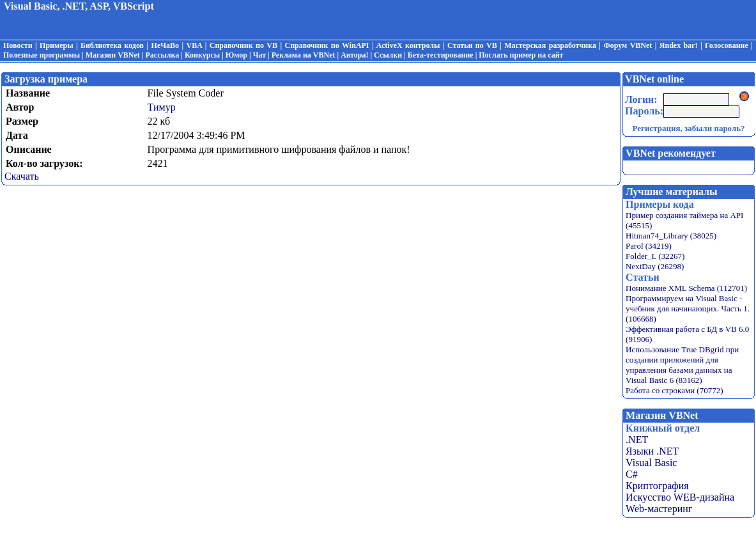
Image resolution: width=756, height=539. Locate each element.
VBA (195, 45)
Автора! (354, 55)
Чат (259, 55)
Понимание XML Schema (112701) (686, 288)
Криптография (657, 486)
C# (632, 474)
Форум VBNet (628, 45)
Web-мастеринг (659, 509)
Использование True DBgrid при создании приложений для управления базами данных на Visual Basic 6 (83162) (682, 365)
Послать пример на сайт (521, 55)
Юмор (236, 55)
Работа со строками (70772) (674, 390)
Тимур (162, 107)
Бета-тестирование (441, 55)
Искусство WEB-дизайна (680, 497)
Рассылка (163, 55)
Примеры (56, 45)
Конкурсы (202, 55)
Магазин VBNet (113, 55)
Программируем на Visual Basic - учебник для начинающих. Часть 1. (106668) (688, 309)
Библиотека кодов (112, 45)
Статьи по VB (472, 45)
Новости (18, 45)
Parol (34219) (649, 246)
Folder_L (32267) (655, 256)
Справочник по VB (243, 45)
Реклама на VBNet (304, 55)
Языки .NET (652, 451)
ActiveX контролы (408, 45)
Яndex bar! (679, 45)
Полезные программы (42, 55)
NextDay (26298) (655, 266)
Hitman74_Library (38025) (671, 236)
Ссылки (388, 55)
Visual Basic (651, 463)
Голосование (727, 45)
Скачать (22, 176)
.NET (637, 440)
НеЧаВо (165, 45)
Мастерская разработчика (550, 45)
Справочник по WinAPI (327, 45)
